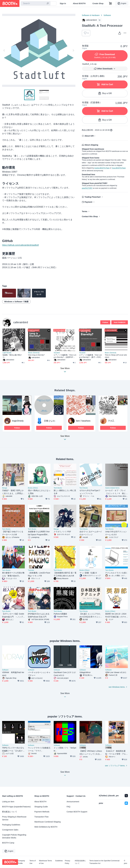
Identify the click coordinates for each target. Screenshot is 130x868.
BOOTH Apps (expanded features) (16, 807)
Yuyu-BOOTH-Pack (119, 168)
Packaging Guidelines (11, 825)
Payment (88, 202)
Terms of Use (32, 862)
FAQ (68, 807)
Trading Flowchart (93, 197)
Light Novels (7, 353)
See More (65, 438)
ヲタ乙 (111, 421)
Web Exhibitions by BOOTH (46, 827)
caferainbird (21, 322)
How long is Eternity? (36, 355)
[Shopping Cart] (110, 3)
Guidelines (59, 861)
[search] (48, 4)
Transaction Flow (41, 817)
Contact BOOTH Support (77, 812)
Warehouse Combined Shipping (47, 822)
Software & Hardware (91, 15)
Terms (85, 211)
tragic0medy (18, 421)
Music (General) (34, 353)
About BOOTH (79, 3)
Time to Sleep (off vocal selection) (116, 356)
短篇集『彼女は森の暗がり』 (12, 356)
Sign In (63, 3)
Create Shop (98, 3)
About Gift (89, 136)
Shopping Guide (41, 807)
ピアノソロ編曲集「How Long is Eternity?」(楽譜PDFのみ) (65, 356)
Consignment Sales (10, 830)
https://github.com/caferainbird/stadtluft (20, 245)
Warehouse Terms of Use (45, 862)
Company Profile (22, 862)
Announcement (73, 802)
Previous (4, 50)
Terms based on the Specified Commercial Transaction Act (104, 862)
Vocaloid (57, 353)
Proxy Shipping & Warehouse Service (14, 818)
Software (107, 15)
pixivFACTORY (87, 188)
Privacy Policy (67, 862)
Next (73, 50)
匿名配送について (10, 812)
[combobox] (36, 3)
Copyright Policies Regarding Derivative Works (14, 836)
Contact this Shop (90, 216)
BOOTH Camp (8, 843)
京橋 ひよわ (50, 421)
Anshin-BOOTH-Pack (102, 168)
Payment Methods (42, 812)
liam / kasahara (83, 421)
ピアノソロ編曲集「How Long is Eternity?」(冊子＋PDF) (91, 356)
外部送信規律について (80, 862)
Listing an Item (8, 802)
